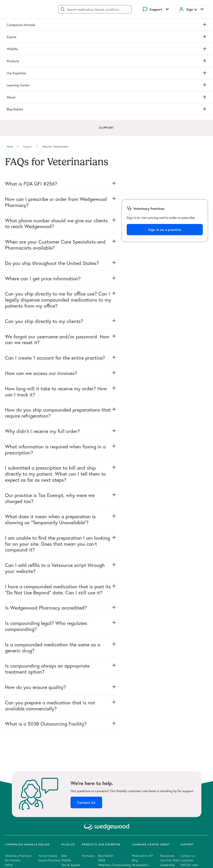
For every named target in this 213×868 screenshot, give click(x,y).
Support (156, 9)
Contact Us (86, 698)
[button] (61, 79)
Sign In (192, 9)
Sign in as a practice (165, 125)
